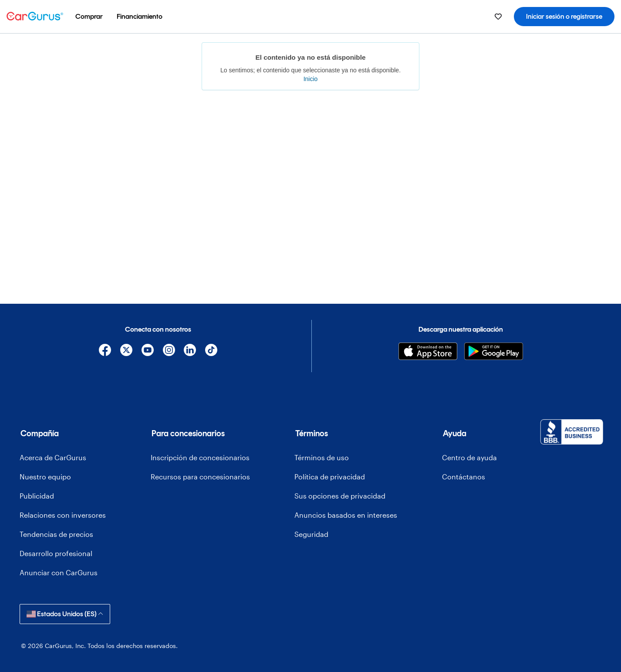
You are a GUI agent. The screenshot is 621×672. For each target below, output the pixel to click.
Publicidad (37, 496)
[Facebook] (105, 351)
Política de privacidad (330, 477)
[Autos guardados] (498, 17)
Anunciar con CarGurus (59, 572)
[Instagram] (169, 351)
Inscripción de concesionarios (200, 457)
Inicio (311, 79)
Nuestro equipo (45, 477)
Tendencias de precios (56, 534)
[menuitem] (89, 17)
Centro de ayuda (469, 457)
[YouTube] (147, 351)
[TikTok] (211, 351)
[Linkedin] (190, 351)
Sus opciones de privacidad (340, 496)
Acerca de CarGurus (53, 457)
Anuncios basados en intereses (346, 515)
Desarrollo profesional (56, 553)
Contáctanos (464, 477)
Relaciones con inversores (63, 515)
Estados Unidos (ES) (65, 614)
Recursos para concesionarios (200, 477)
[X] (127, 351)
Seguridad (311, 534)
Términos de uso (322, 457)
